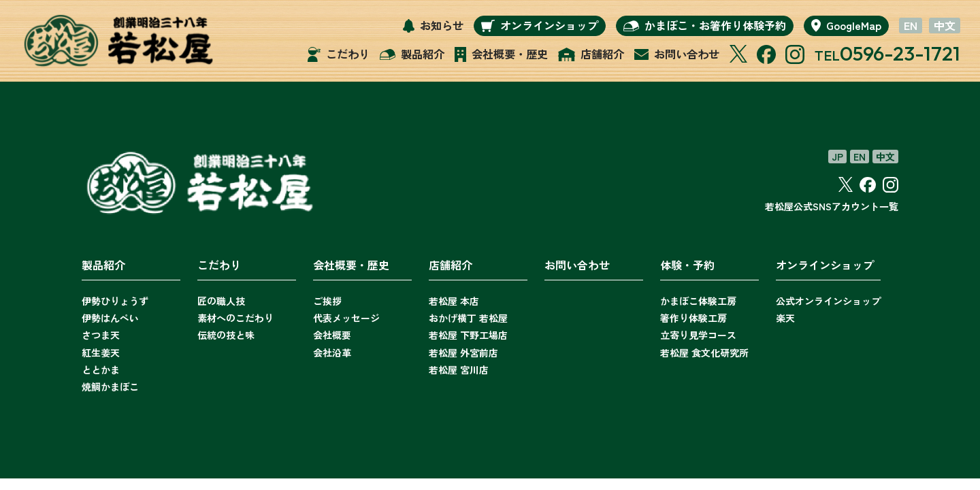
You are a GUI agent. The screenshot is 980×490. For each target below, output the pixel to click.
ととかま (101, 370)
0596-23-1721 (899, 53)
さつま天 (101, 335)
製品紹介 (103, 265)
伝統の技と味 (226, 335)
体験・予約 (687, 265)
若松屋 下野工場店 (468, 335)
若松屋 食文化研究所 (704, 353)
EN (911, 26)
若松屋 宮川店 (459, 370)
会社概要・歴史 (351, 265)
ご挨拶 (327, 301)
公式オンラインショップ (828, 301)
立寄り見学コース (698, 335)
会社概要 (332, 335)
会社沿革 (332, 353)
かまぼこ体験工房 (698, 301)
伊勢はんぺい (110, 318)
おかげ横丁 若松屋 (468, 318)
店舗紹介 (451, 265)
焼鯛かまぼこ (110, 387)
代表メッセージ (346, 318)
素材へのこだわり (235, 318)
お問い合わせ (577, 265)
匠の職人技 (221, 301)
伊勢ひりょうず (115, 301)
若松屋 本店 (454, 301)
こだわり (219, 265)
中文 (945, 26)
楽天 (785, 318)
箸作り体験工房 (693, 318)
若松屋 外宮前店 (463, 353)
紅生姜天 (101, 353)
